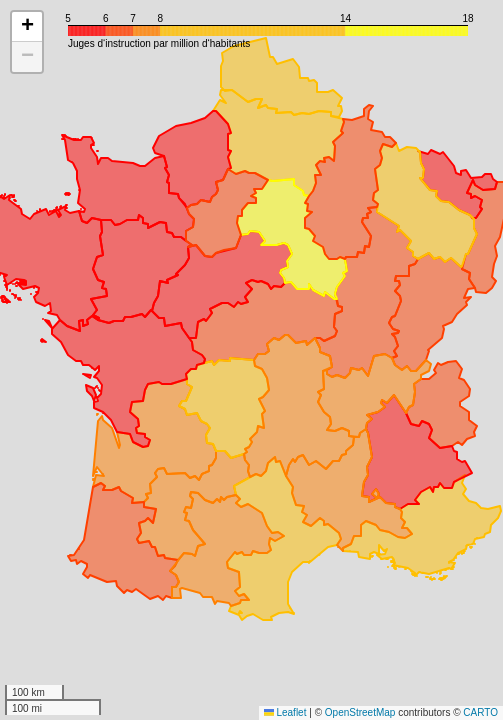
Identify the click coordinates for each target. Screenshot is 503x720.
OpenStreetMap (360, 712)
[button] (27, 27)
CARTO (480, 712)
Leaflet (285, 712)
